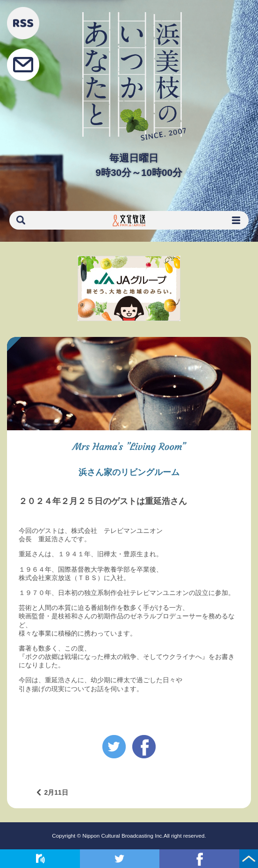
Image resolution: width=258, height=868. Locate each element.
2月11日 (56, 792)
